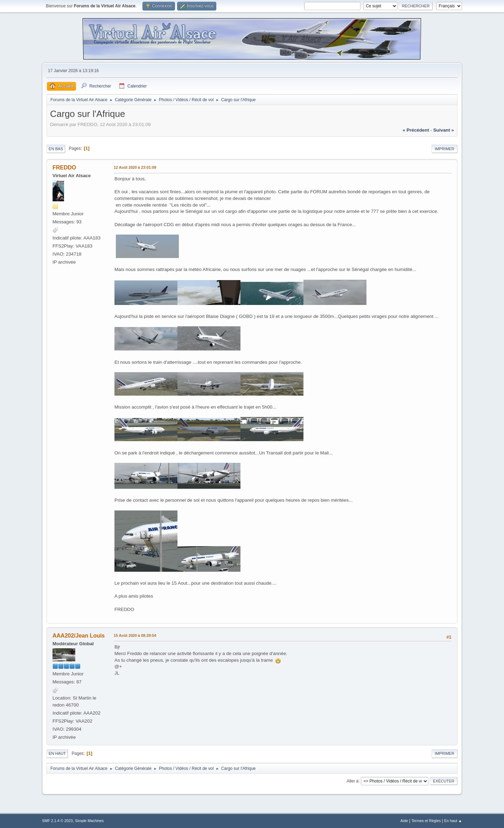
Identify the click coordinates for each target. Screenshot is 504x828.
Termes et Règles (426, 821)
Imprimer (444, 149)
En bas (56, 149)
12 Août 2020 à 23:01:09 (135, 167)
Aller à (352, 781)
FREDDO (64, 168)
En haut (57, 753)
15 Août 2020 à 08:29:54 (135, 635)
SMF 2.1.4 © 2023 (57, 821)
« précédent (416, 130)
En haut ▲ (453, 821)
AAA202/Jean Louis (79, 636)
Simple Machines (89, 821)
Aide (404, 821)
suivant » (444, 130)
